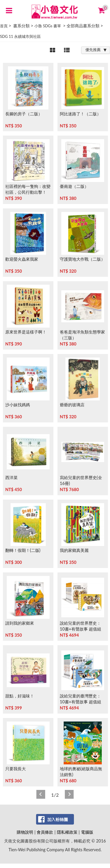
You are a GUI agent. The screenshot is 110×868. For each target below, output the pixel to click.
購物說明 (25, 832)
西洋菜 (11, 477)
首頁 (4, 26)
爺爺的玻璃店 (72, 405)
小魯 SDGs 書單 (48, 26)
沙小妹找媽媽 (18, 405)
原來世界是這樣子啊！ (26, 332)
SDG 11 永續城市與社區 (20, 36)
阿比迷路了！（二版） (80, 114)
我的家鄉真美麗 (74, 550)
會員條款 (45, 832)
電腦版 (87, 832)
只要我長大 (16, 769)
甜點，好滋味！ (20, 696)
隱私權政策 (67, 832)
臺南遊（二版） (74, 186)
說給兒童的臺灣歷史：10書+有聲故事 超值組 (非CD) (81, 702)
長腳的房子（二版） (24, 114)
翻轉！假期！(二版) (23, 550)
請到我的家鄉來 (20, 623)
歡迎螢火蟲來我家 (22, 259)
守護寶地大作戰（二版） (82, 259)
